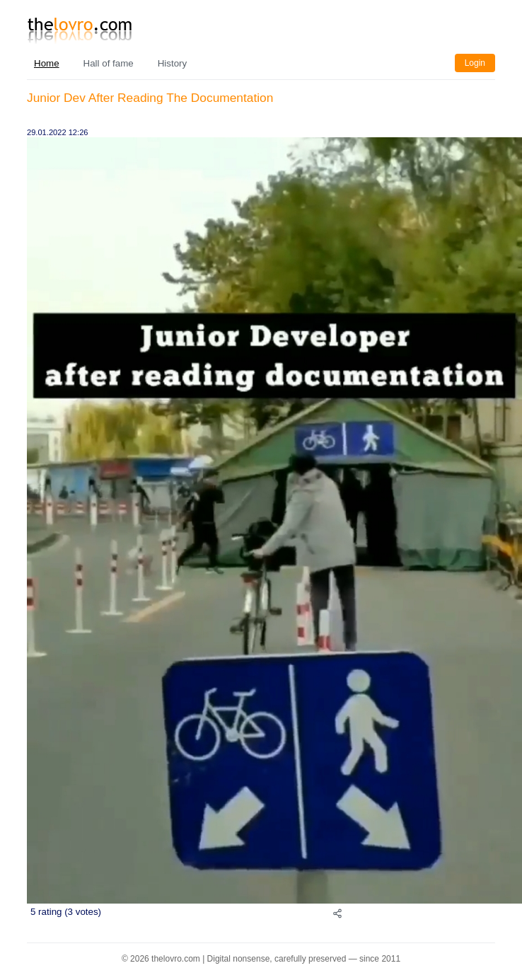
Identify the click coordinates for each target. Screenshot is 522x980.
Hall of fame (109, 63)
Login (475, 63)
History (172, 63)
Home (47, 63)
